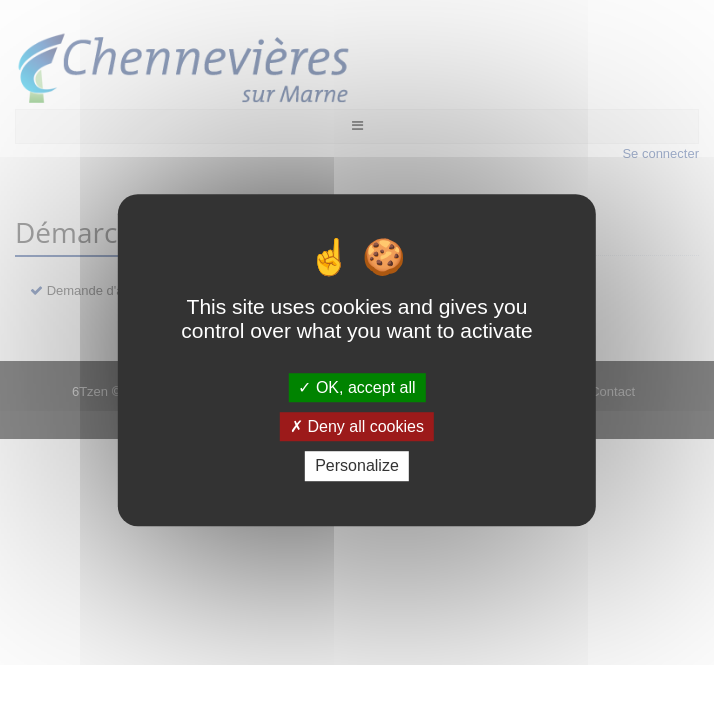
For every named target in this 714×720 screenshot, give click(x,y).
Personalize (357, 466)
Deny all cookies (357, 426)
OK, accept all (356, 387)
